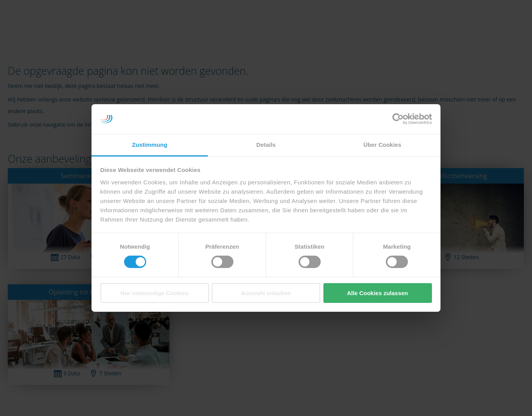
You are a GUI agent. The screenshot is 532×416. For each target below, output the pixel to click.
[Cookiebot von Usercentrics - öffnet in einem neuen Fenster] (398, 119)
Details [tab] (266, 145)
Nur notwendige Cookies (155, 293)
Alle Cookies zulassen (378, 293)
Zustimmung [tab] (150, 145)
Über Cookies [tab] (382, 145)
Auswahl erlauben (266, 293)
